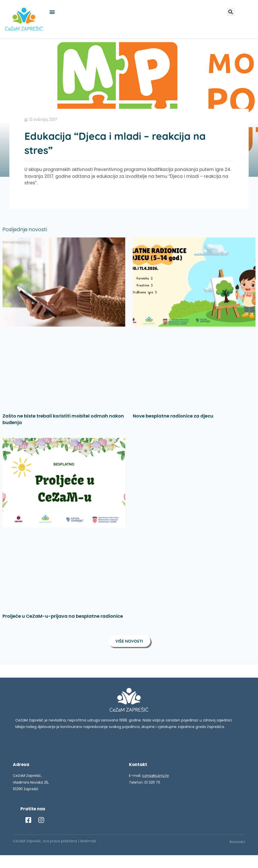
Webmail (88, 841)
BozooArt (237, 842)
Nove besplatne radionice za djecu (173, 416)
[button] (52, 12)
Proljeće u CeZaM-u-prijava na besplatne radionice (63, 616)
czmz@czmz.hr (156, 776)
